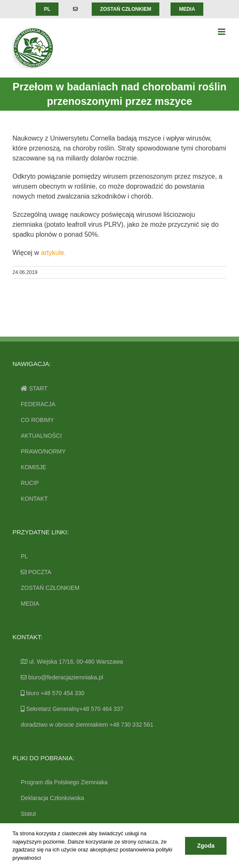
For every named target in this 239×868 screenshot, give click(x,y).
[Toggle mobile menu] (222, 32)
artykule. (53, 253)
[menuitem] (47, 9)
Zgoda (206, 846)
